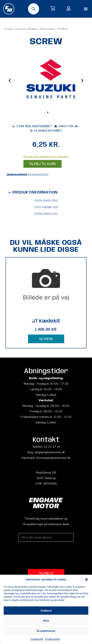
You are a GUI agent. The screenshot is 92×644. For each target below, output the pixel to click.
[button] (86, 579)
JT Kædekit (46, 321)
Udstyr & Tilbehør (26, 29)
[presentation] (47, 555)
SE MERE (46, 339)
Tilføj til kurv (42, 164)
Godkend (46, 611)
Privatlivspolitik (52, 639)
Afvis (46, 621)
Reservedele (47, 29)
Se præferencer (46, 631)
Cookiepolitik (37, 639)
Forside (8, 29)
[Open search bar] (34, 9)
